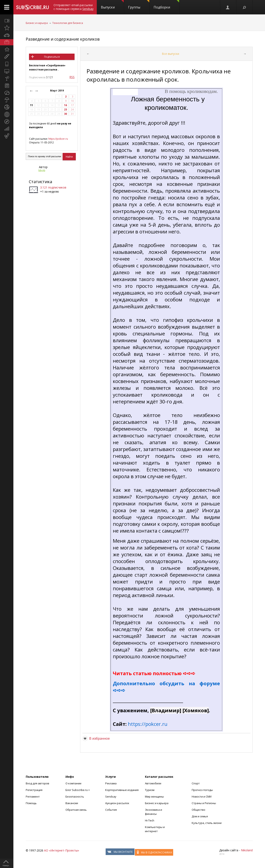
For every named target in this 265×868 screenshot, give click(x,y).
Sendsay (111, 797)
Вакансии (72, 803)
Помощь (31, 803)
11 (32, 105)
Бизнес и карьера (37, 23)
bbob (42, 170)
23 (65, 110)
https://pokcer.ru (58, 139)
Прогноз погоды (202, 790)
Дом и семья (200, 816)
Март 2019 (57, 91)
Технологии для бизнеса (68, 23)
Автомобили (153, 783)
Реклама (111, 783)
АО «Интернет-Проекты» (62, 850)
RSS (72, 77)
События (111, 810)
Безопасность (75, 797)
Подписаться (52, 57)
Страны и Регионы (204, 803)
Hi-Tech (150, 820)
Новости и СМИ (202, 797)
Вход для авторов (37, 783)
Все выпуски (170, 54)
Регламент (33, 797)
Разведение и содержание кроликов (63, 39)
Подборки (166, 5)
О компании (73, 783)
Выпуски (112, 5)
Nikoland (247, 850)
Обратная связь (76, 810)
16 (65, 105)
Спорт (196, 783)
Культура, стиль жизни (207, 823)
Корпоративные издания (122, 790)
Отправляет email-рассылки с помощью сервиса (74, 7)
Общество (198, 810)
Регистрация (34, 790)
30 (65, 114)
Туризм (150, 790)
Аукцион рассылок (117, 803)
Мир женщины (154, 797)
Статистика (40, 182)
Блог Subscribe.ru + (78, 790)
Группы (139, 5)
